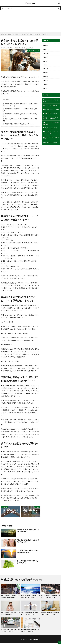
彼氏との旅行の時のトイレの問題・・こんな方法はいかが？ (30, 614)
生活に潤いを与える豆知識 (14, 34)
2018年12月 (46, 46)
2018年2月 (46, 87)
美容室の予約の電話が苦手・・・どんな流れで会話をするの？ (20, 110)
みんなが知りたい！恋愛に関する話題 (51, 104)
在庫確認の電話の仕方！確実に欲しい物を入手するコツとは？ (50, 614)
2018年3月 (46, 83)
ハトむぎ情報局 (36, 640)
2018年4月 (46, 79)
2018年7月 (46, 66)
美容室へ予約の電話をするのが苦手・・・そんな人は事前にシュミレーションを (20, 105)
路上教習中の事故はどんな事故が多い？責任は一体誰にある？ (10, 631)
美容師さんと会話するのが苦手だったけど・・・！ (18, 124)
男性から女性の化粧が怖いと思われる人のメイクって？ (28, 541)
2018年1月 (46, 91)
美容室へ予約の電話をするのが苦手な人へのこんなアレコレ (36, 34)
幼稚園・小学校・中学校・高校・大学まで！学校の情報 (51, 129)
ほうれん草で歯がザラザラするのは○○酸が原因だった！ (28, 562)
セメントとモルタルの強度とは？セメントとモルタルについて (50, 597)
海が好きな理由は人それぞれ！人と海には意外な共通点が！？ (30, 597)
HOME (4, 34)
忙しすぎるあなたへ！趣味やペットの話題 (51, 136)
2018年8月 (46, 62)
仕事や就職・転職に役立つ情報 (51, 116)
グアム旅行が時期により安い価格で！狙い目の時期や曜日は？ (27, 552)
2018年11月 (46, 50)
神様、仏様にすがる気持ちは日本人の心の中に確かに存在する (10, 597)
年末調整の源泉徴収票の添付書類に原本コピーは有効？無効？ (30, 631)
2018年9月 (46, 58)
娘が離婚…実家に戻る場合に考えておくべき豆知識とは (28, 531)
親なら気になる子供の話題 (51, 160)
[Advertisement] (31, 21)
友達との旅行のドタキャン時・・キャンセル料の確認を (10, 614)
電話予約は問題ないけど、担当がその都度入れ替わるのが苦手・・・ (20, 120)
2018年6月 (46, 71)
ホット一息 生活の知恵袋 (51, 110)
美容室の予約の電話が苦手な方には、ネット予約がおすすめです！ (20, 115)
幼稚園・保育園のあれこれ (51, 122)
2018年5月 (46, 75)
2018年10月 (46, 54)
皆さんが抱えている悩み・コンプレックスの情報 (51, 148)
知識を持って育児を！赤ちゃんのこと (51, 154)
